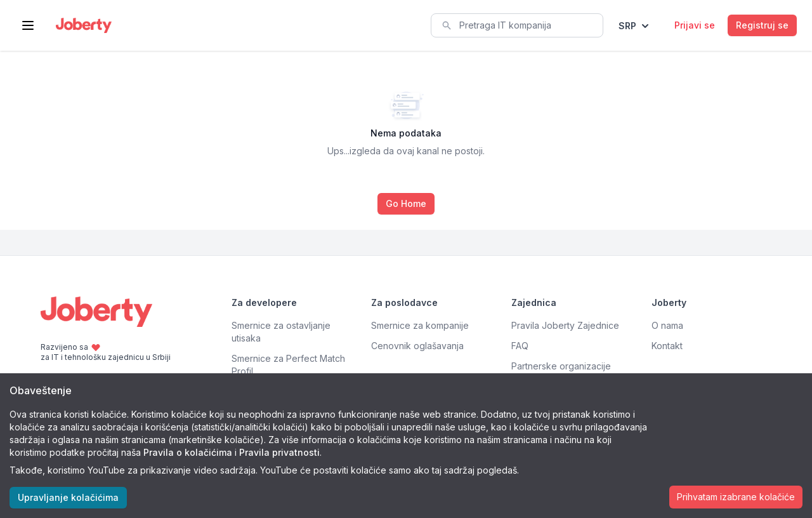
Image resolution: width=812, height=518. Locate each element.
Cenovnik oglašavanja (417, 346)
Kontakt (667, 346)
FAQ (520, 346)
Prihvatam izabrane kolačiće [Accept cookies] (736, 497)
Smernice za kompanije (420, 325)
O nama (667, 325)
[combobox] (517, 25)
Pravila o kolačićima (188, 452)
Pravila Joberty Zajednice (565, 325)
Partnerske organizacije (561, 366)
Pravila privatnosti (279, 452)
